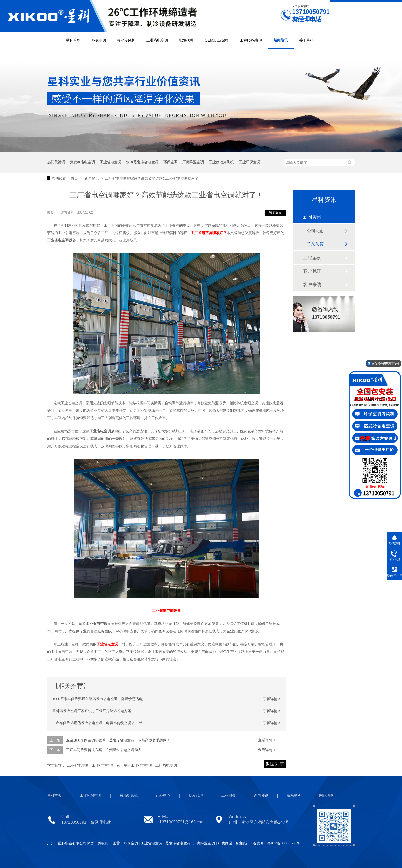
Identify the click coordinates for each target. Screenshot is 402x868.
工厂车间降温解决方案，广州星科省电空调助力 (104, 750)
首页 (75, 178)
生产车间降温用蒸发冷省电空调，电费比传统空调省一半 (97, 723)
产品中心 (163, 795)
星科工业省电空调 (138, 765)
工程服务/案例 (251, 40)
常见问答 (315, 244)
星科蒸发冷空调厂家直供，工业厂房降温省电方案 (92, 711)
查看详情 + (267, 740)
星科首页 (73, 40)
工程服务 (228, 795)
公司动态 (315, 231)
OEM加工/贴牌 (217, 40)
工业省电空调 (157, 40)
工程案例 (312, 258)
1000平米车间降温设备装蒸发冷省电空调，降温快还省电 (98, 699)
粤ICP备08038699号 (284, 843)
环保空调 (99, 40)
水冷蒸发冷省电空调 (142, 162)
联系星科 (294, 795)
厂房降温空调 (193, 162)
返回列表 (275, 213)
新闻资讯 (281, 40)
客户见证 (312, 271)
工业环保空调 (249, 162)
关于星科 (306, 40)
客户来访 (312, 285)
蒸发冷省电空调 (82, 162)
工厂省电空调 (166, 765)
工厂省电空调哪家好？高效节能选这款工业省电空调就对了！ (154, 178)
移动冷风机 (126, 40)
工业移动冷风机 (221, 162)
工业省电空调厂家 (106, 765)
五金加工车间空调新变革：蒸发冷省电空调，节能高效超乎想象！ (118, 740)
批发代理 (186, 40)
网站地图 (326, 795)
